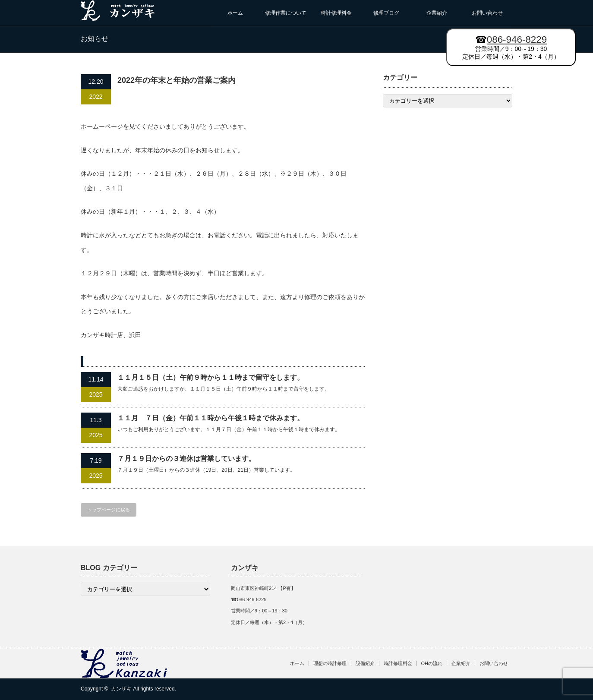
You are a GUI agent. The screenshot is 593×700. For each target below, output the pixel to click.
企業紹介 (437, 13)
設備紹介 (365, 663)
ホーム (235, 13)
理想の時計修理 (330, 663)
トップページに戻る (109, 510)
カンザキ (121, 689)
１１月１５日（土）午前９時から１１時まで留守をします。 (211, 377)
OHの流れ (432, 663)
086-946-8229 (517, 39)
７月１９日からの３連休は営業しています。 (186, 459)
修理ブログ (386, 13)
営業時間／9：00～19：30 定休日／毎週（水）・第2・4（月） (511, 47)
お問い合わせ (487, 13)
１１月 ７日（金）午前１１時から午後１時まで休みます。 (211, 418)
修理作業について (286, 13)
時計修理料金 (336, 13)
